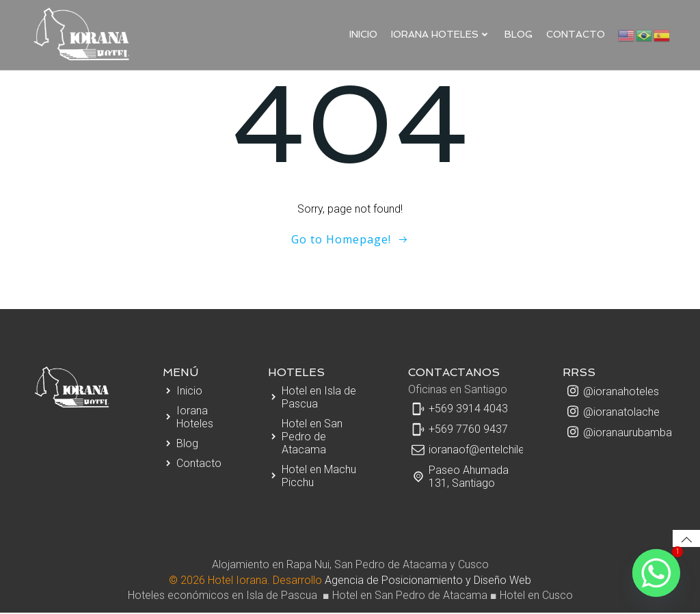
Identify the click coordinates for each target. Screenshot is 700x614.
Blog (519, 34)
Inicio (364, 34)
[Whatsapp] (656, 573)
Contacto (576, 34)
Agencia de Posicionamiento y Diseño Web (428, 582)
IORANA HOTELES (442, 34)
